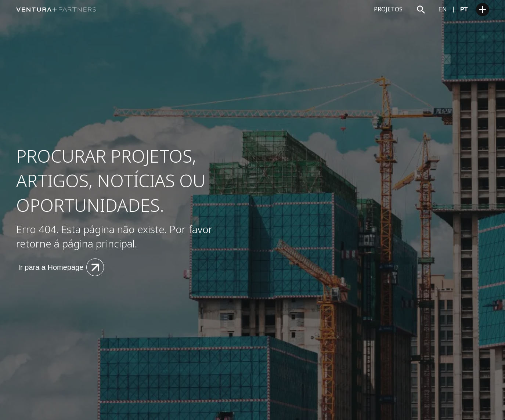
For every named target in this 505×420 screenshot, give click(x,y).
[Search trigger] (421, 10)
